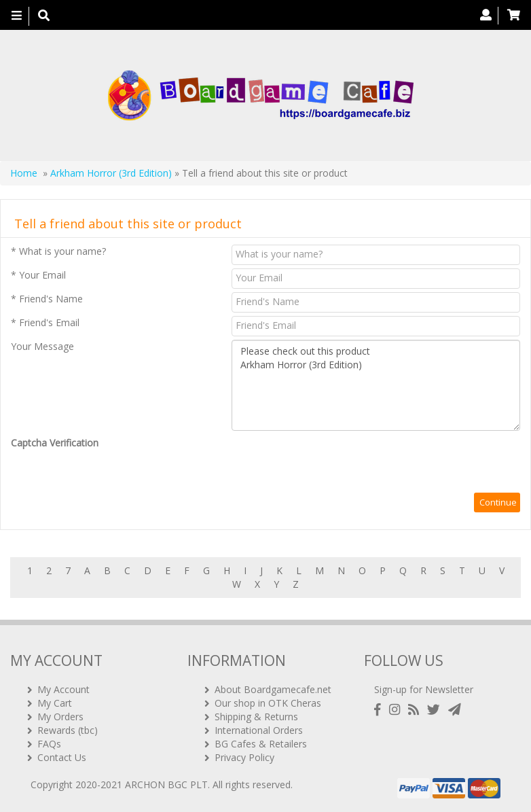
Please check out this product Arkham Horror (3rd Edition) (376, 385)
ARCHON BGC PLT (166, 784)
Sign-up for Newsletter (424, 689)
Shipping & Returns (256, 717)
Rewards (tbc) (68, 730)
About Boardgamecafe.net (273, 689)
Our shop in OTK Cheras (268, 703)
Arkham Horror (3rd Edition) (111, 173)
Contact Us (62, 757)
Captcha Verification (55, 443)
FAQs (49, 744)
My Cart (55, 703)
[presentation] (335, 463)
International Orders (259, 730)
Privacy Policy (244, 757)
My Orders (60, 717)
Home (24, 173)
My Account (63, 689)
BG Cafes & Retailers (261, 744)
